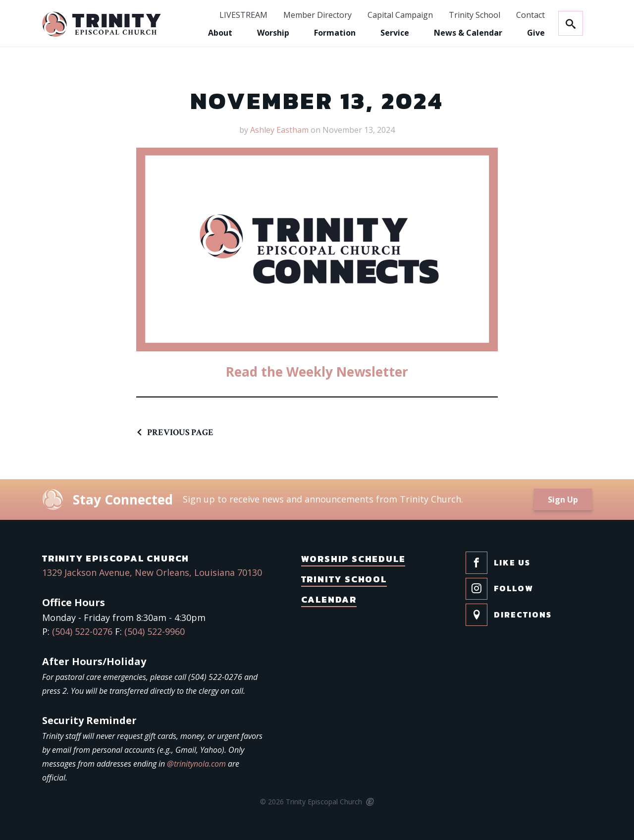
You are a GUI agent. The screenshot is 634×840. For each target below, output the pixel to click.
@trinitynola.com (196, 764)
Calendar (329, 599)
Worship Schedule (353, 559)
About (220, 33)
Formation (335, 33)
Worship (273, 33)
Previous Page (180, 432)
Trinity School (475, 15)
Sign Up (563, 500)
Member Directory (317, 15)
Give (536, 33)
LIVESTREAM (243, 15)
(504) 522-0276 (82, 631)
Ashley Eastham (279, 130)
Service (395, 33)
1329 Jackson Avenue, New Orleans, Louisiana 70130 (152, 572)
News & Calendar (468, 33)
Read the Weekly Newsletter (317, 372)
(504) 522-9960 (155, 631)
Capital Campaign (400, 15)
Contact (530, 15)
